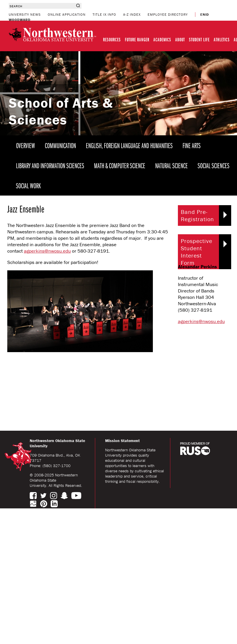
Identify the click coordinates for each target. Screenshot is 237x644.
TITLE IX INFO (104, 14)
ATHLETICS (222, 39)
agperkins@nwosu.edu (47, 251)
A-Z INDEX (132, 14)
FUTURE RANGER (137, 39)
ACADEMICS (162, 39)
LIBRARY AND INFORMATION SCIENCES (50, 165)
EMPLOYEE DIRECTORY (168, 14)
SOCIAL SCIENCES (214, 165)
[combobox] (41, 6)
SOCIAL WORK (28, 186)
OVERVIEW (25, 145)
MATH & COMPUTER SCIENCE (120, 165)
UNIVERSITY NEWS (25, 14)
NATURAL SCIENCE (171, 165)
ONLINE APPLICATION (67, 14)
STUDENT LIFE (199, 39)
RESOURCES (112, 39)
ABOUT (180, 39)
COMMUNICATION (60, 145)
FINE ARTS (192, 145)
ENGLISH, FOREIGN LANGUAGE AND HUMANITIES (129, 145)
